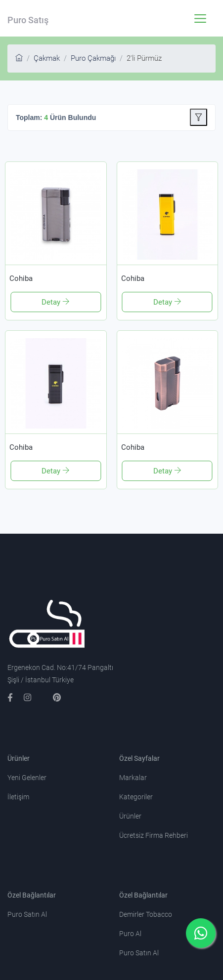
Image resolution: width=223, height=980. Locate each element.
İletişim (18, 797)
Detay (52, 302)
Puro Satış (28, 20)
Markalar (133, 778)
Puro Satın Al (27, 914)
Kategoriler (136, 797)
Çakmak (47, 58)
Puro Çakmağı (93, 58)
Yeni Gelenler (27, 778)
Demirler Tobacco (146, 914)
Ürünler (130, 816)
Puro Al (130, 934)
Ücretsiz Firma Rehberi (154, 835)
